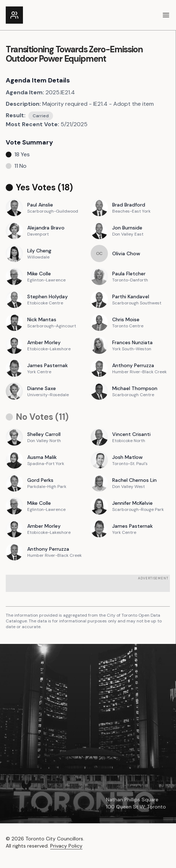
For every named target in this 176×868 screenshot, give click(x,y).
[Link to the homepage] (14, 15)
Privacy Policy (66, 846)
